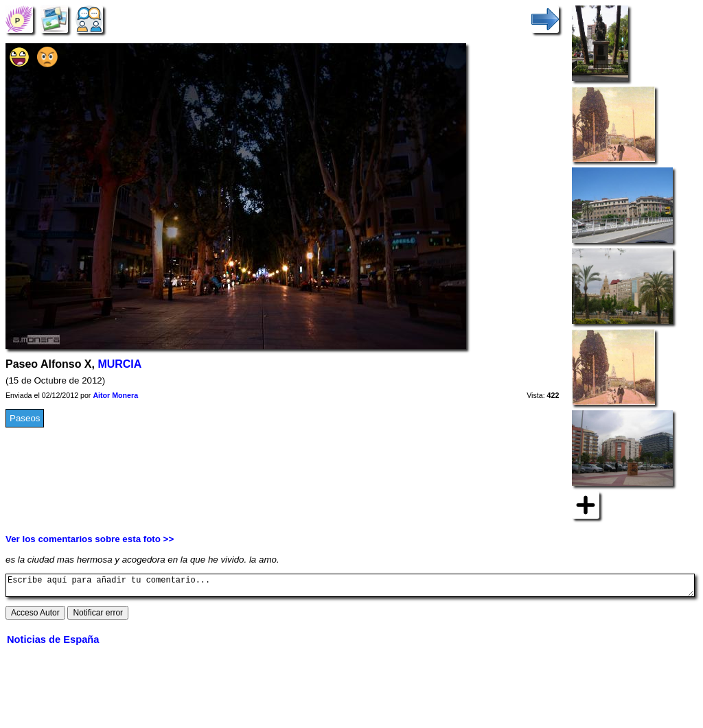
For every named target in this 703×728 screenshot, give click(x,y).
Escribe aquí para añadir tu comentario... (350, 587)
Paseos (25, 418)
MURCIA (119, 364)
